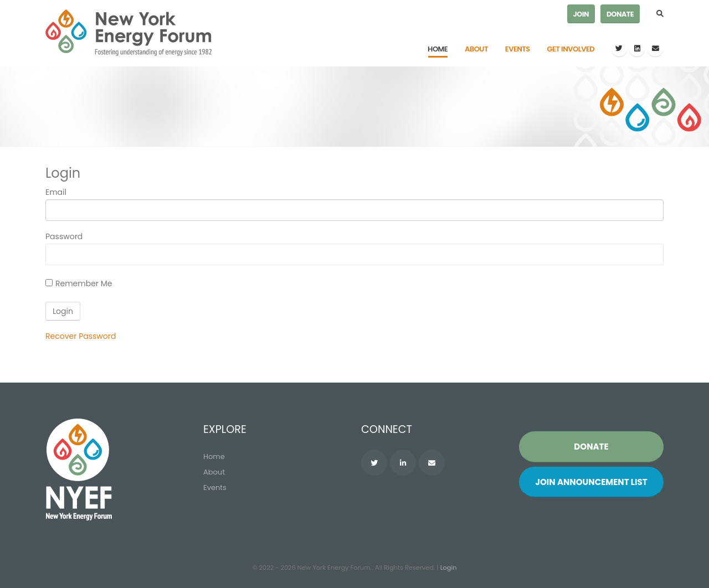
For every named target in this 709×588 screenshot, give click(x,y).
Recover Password (81, 336)
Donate (620, 14)
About (476, 49)
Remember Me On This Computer (84, 285)
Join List (591, 482)
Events (518, 49)
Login (449, 568)
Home (438, 49)
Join (581, 14)
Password (64, 236)
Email (56, 192)
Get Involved (571, 49)
